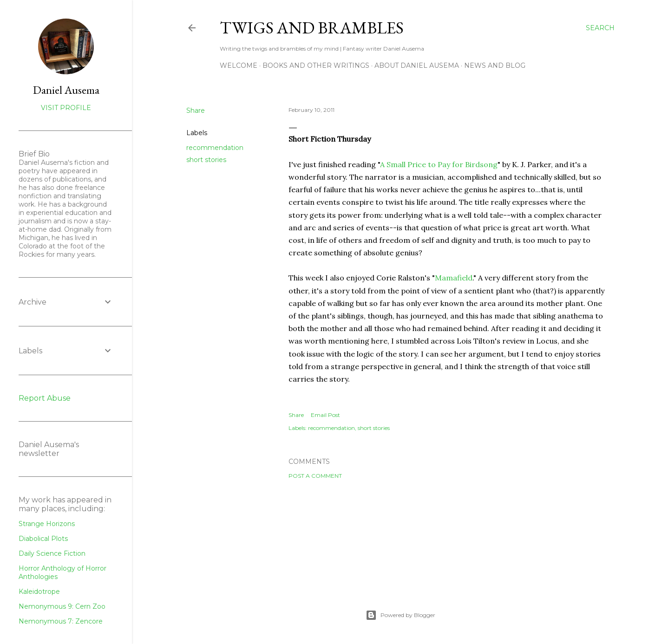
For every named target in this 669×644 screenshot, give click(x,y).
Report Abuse (45, 398)
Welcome (239, 65)
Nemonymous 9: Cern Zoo (62, 606)
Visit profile (66, 108)
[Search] (600, 28)
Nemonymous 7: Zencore (61, 621)
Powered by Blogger (400, 615)
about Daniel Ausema (417, 65)
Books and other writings (316, 65)
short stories (206, 160)
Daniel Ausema (66, 90)
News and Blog (495, 65)
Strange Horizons (47, 524)
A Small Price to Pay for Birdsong (439, 164)
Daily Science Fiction (52, 553)
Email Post (325, 415)
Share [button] (196, 111)
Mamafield (454, 278)
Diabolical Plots (43, 539)
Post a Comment (315, 476)
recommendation (215, 148)
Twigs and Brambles (312, 28)
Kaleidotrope (39, 592)
